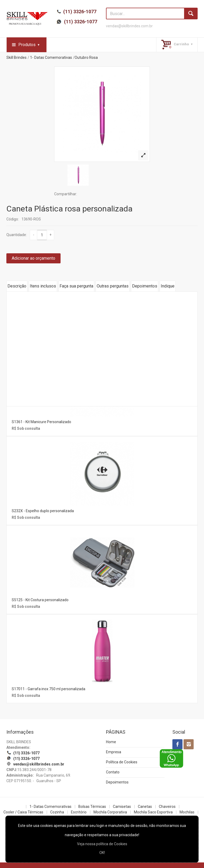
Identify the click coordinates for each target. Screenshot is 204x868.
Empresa (114, 752)
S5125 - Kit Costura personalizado (40, 600)
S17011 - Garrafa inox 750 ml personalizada (48, 689)
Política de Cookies (122, 762)
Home (111, 742)
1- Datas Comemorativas (51, 57)
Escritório (79, 812)
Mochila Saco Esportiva (153, 812)
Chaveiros (167, 807)
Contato (113, 772)
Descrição (17, 286)
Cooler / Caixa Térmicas (23, 812)
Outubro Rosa (86, 57)
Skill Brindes (16, 57)
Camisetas (122, 807)
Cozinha (57, 812)
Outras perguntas (113, 286)
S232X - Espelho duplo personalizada (43, 511)
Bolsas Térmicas (92, 807)
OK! (102, 853)
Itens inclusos (43, 286)
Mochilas (187, 812)
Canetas (145, 807)
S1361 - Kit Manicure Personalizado (41, 422)
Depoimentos (145, 286)
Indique (168, 286)
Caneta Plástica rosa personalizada (69, 209)
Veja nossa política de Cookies (102, 844)
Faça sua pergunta (76, 286)
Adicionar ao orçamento (33, 258)
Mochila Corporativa (110, 812)
